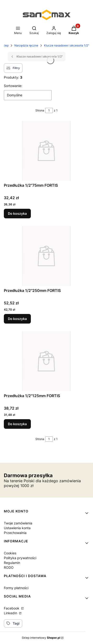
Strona (40, 110)
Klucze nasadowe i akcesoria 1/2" (67, 45)
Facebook (12, 608)
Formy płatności (16, 588)
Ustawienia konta (17, 528)
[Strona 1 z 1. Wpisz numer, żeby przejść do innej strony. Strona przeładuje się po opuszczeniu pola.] (49, 110)
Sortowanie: (13, 86)
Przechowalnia (15, 533)
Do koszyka (17, 213)
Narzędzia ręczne (26, 45)
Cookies (10, 553)
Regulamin (12, 563)
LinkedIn (11, 613)
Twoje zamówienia (18, 523)
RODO (9, 567)
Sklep (5, 45)
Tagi (13, 623)
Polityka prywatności (20, 558)
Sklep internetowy (41, 638)
